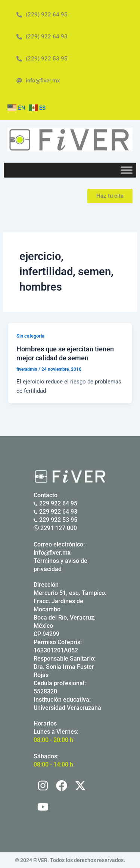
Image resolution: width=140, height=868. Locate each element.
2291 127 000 (55, 528)
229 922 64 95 (55, 503)
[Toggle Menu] (127, 170)
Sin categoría (30, 336)
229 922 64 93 (55, 512)
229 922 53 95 (55, 520)
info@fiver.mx (52, 553)
